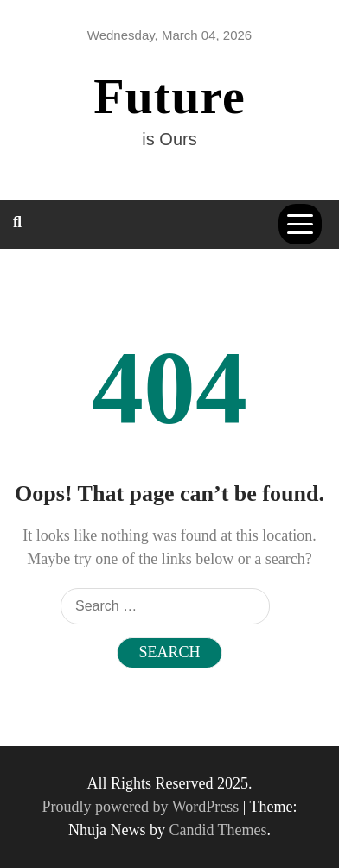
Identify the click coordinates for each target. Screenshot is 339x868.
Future (169, 96)
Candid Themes (217, 830)
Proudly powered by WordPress (143, 807)
